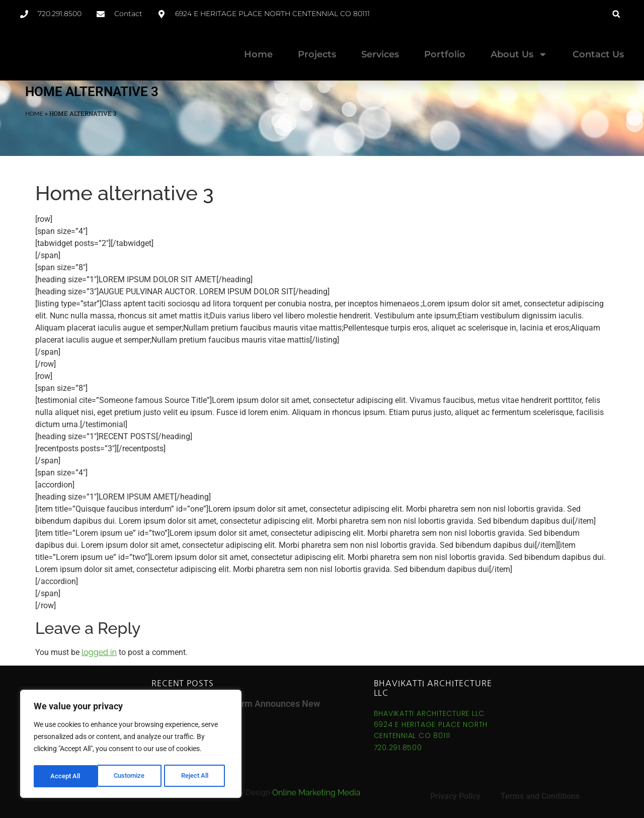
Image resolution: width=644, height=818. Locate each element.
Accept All (197, 776)
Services (380, 54)
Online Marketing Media (316, 793)
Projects (317, 54)
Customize (66, 776)
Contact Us (598, 54)
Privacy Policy (455, 796)
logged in (99, 652)
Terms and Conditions (540, 796)
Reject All (132, 776)
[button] (616, 14)
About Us (519, 54)
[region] (131, 745)
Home (258, 54)
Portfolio (445, 54)
